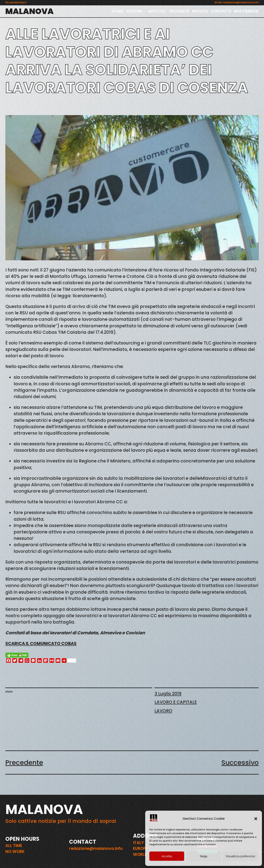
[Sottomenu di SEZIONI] (144, 11)
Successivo (240, 762)
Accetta (167, 856)
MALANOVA (29, 11)
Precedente (24, 762)
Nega (204, 856)
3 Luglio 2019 (168, 694)
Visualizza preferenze (240, 856)
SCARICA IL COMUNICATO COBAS (41, 643)
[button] (256, 819)
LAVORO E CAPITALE (176, 702)
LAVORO (163, 711)
